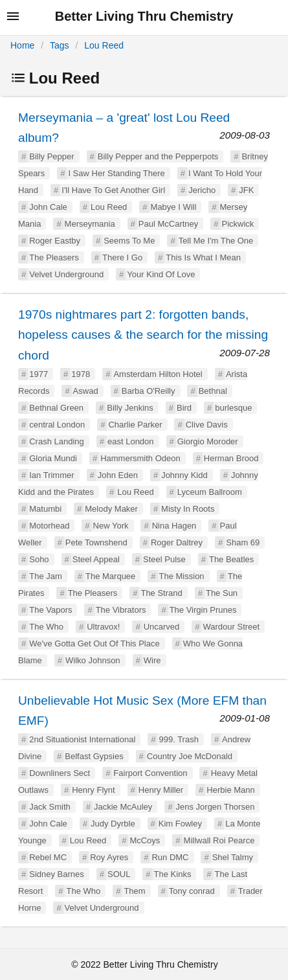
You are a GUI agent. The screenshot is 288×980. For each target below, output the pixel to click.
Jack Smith (50, 807)
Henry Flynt (93, 790)
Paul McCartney (168, 224)
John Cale (48, 207)
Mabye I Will (174, 207)
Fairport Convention (150, 773)
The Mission (182, 576)
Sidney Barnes (57, 874)
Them (134, 891)
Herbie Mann (230, 790)
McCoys (145, 840)
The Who (46, 627)
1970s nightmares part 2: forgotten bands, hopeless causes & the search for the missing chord (143, 335)
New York (111, 526)
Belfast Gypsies (94, 756)
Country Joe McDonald (190, 756)
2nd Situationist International (82, 739)
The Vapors (50, 610)
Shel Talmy (233, 857)
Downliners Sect (60, 773)
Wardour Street (231, 627)
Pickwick (238, 224)
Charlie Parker (135, 425)
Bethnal (213, 391)
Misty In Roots (188, 509)
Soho (39, 559)
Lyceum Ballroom (210, 492)
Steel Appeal (96, 559)
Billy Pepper (51, 156)
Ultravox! (103, 627)
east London (131, 441)
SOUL (119, 874)
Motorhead (49, 526)
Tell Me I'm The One (216, 241)
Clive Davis (207, 425)
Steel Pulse (164, 559)
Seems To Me (129, 241)
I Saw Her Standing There (116, 173)
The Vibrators (121, 610)
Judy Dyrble (113, 824)
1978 (81, 374)
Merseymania (90, 224)
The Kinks (173, 874)
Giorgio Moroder (208, 441)
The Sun (222, 593)
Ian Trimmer (51, 475)
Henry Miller (161, 790)
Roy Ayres (109, 857)
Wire (152, 660)
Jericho (202, 190)
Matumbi (45, 509)
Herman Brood (231, 458)
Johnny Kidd (184, 475)
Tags (60, 45)
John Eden (118, 475)
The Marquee (110, 576)
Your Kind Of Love (161, 274)
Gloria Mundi (53, 458)
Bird (184, 408)
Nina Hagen (174, 526)
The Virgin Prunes (203, 610)
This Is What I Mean (203, 257)
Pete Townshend (96, 542)
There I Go (122, 257)
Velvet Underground (66, 274)
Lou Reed (104, 45)
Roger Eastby (55, 241)
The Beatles (231, 559)
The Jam (46, 576)
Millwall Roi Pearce (219, 840)
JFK (246, 190)
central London (57, 425)
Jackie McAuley (123, 807)
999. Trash (178, 739)
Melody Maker (111, 509)
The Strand (161, 593)
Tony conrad (192, 891)
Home (22, 45)
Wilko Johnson (93, 660)
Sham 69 (243, 542)
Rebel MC (48, 857)
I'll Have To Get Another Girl (113, 190)
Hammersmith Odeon (140, 458)
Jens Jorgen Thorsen (216, 807)
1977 (39, 374)
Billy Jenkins (130, 408)
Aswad (86, 391)
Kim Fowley (180, 824)
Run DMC (170, 857)
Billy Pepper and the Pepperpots (158, 156)
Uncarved (162, 627)
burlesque (233, 408)
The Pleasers (54, 257)
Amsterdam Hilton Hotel (158, 374)
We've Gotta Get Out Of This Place (94, 644)
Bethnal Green (56, 408)
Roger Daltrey (177, 542)
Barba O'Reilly (149, 391)
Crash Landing (57, 441)
